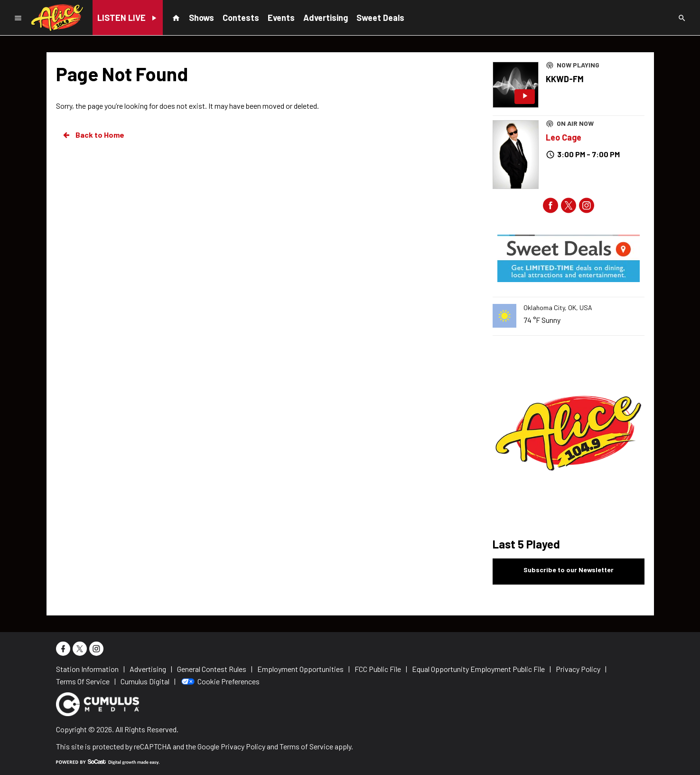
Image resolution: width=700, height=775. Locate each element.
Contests (241, 18)
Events (281, 18)
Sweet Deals (380, 18)
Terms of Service (306, 746)
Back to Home (93, 135)
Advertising (326, 18)
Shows (201, 18)
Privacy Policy (243, 746)
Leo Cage (564, 137)
